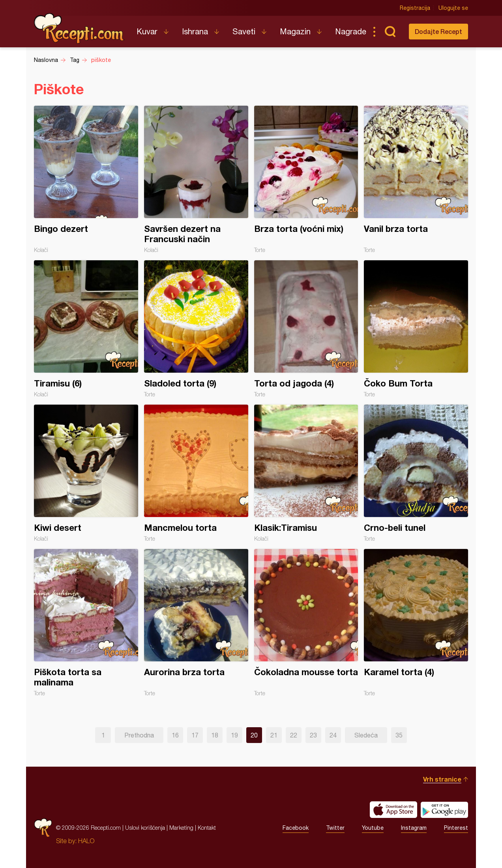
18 (215, 735)
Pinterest (456, 828)
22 (294, 735)
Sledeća (366, 735)
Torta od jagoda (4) (306, 329)
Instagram (414, 828)
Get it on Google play (444, 810)
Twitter (335, 828)
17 (195, 735)
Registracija (415, 8)
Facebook (296, 828)
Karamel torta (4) (416, 623)
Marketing (181, 828)
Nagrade (351, 31)
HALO (86, 841)
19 (234, 735)
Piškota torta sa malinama (86, 623)
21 (274, 735)
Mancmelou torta (196, 473)
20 (254, 735)
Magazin (295, 31)
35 (399, 735)
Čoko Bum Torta (416, 329)
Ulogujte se (453, 8)
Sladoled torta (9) (196, 329)
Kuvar (147, 31)
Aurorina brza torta (196, 623)
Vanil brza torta (416, 179)
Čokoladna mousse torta (306, 623)
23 (313, 735)
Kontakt (207, 828)
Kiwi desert (86, 473)
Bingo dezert (86, 179)
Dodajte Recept (438, 31)
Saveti (244, 31)
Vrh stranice (442, 779)
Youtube (373, 828)
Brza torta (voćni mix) (306, 179)
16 (175, 735)
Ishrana (195, 31)
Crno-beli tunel (416, 473)
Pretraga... (390, 32)
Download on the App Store (393, 810)
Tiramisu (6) (86, 329)
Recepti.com (79, 28)
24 (333, 735)
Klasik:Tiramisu (306, 473)
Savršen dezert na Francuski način (196, 179)
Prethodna (139, 735)
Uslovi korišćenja (145, 828)
